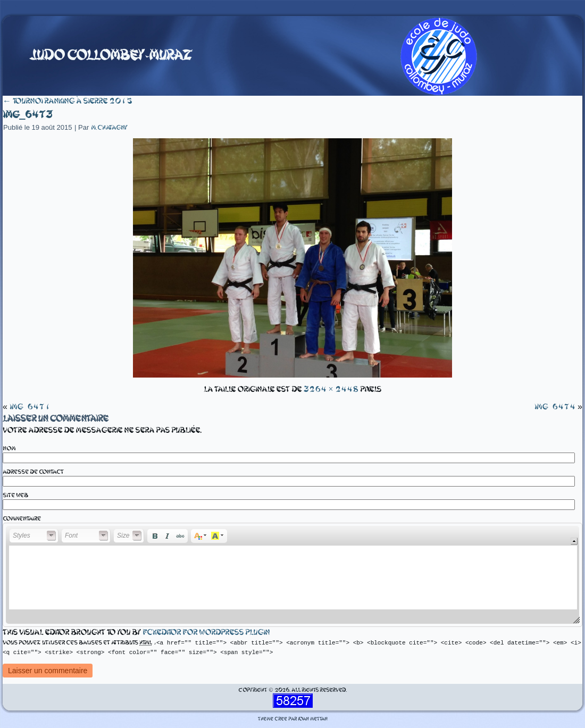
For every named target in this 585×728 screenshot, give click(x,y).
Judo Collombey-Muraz (111, 55)
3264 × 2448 (331, 389)
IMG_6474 (555, 407)
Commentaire (22, 519)
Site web (15, 495)
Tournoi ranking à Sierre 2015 (68, 101)
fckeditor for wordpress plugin (206, 632)
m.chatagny (109, 128)
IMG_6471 (30, 407)
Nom (9, 449)
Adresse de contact (33, 472)
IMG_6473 (27, 115)
